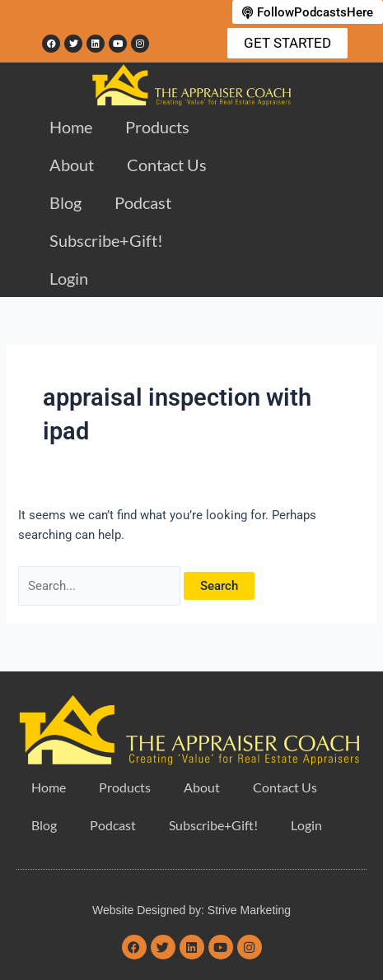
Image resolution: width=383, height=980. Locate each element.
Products (157, 127)
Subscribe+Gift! (106, 240)
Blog (65, 202)
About (72, 165)
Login (69, 278)
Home (71, 127)
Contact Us (167, 165)
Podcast (143, 202)
